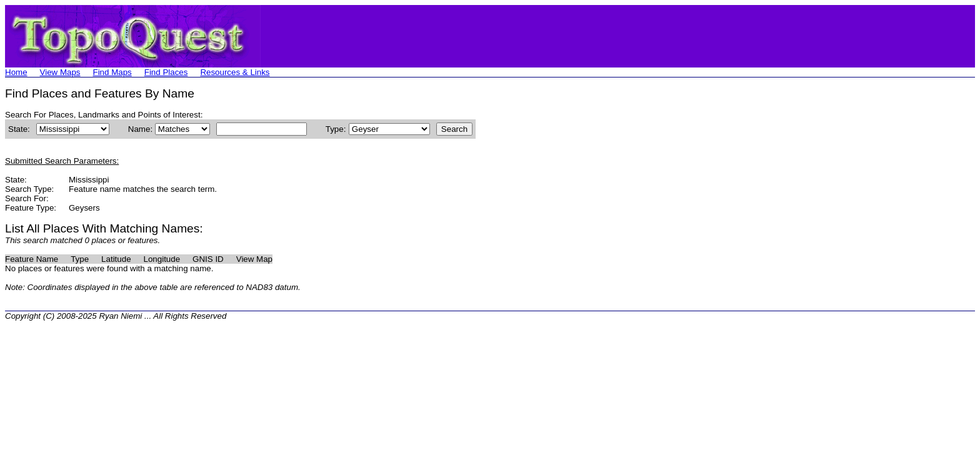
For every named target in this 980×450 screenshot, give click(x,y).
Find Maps (112, 72)
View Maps (60, 72)
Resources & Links (235, 72)
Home (16, 72)
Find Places (166, 72)
